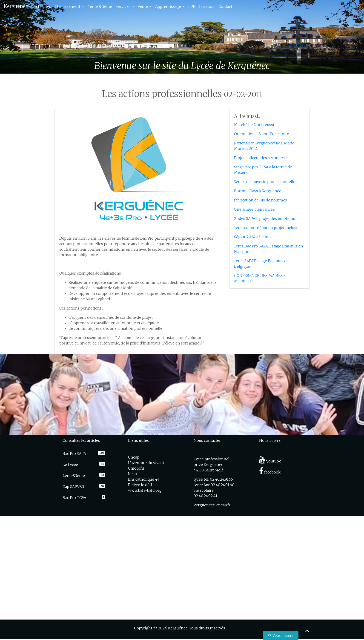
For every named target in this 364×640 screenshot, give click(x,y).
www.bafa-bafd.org (145, 490)
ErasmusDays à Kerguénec (258, 191)
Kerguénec (16, 6)
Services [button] (123, 6)
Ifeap (132, 474)
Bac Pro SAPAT (75, 453)
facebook (270, 472)
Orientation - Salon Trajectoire (262, 134)
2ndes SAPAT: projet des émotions (265, 218)
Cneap (134, 457)
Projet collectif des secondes (259, 158)
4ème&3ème (74, 476)
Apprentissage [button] (169, 6)
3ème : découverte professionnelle (265, 182)
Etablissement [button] (68, 6)
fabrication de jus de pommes (261, 200)
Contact (225, 6)
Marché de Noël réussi (254, 125)
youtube (270, 461)
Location (207, 6)
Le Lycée (70, 465)
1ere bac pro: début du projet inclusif (266, 228)
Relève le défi (140, 485)
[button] (27, 37)
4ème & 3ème (100, 6)
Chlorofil (136, 468)
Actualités (42, 6)
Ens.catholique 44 (144, 479)
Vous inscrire (281, 636)
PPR (192, 6)
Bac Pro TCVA (74, 498)
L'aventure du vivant (146, 463)
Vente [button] (143, 6)
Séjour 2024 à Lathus (253, 237)
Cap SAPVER (73, 487)
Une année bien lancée (254, 209)
